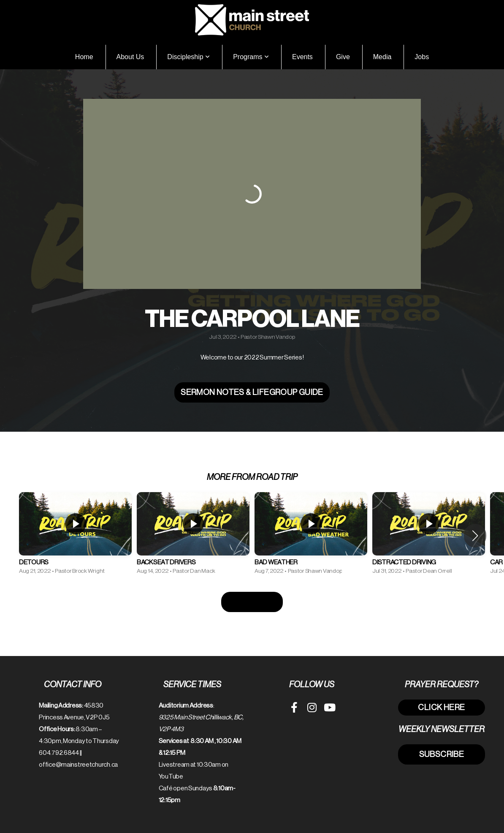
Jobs (422, 57)
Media (382, 57)
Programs (251, 57)
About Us (130, 57)
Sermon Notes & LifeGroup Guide (252, 392)
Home (84, 57)
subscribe (442, 754)
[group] (75, 536)
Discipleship (188, 57)
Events (302, 57)
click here (441, 707)
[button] (475, 536)
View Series (252, 602)
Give (343, 57)
